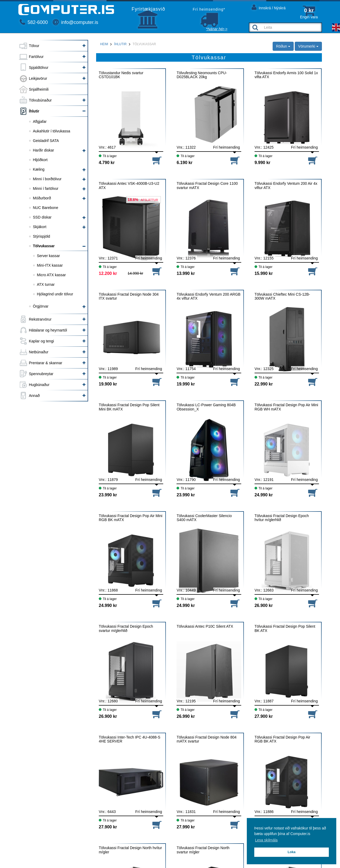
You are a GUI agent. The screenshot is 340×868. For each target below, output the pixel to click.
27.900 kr (264, 716)
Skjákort (40, 227)
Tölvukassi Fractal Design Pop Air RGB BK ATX (282, 739)
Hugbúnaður (39, 385)
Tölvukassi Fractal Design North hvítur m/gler (130, 850)
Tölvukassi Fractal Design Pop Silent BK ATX (285, 628)
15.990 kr (264, 273)
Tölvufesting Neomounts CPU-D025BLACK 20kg (202, 75)
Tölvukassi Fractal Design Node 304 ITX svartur (129, 296)
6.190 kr (185, 163)
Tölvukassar (44, 246)
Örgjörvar (41, 306)
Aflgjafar (40, 121)
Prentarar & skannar (46, 363)
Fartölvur (36, 57)
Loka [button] (291, 852)
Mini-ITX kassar (50, 265)
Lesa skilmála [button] (266, 840)
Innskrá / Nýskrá (269, 7)
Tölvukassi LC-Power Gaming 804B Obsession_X (206, 407)
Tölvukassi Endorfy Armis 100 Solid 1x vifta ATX (286, 75)
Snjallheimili (39, 89)
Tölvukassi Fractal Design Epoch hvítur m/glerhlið (282, 518)
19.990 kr (186, 384)
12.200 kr (108, 273)
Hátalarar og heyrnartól (48, 330)
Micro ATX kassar (52, 275)
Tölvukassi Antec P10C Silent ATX (205, 626)
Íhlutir (34, 111)
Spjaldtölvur (39, 68)
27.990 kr (186, 827)
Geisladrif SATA (46, 141)
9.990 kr (263, 163)
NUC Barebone (46, 208)
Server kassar (48, 256)
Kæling (39, 169)
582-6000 (34, 22)
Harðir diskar (44, 150)
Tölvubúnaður (40, 100)
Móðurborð (42, 198)
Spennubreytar (41, 374)
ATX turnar (46, 284)
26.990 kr (186, 716)
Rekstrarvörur (40, 319)
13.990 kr (186, 273)
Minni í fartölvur (46, 188)
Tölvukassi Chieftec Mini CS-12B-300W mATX (282, 296)
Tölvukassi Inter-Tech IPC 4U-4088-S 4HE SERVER (130, 739)
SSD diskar (42, 217)
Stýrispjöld (42, 236)
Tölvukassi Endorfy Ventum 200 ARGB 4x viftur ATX (208, 296)
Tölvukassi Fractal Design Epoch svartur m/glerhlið (126, 628)
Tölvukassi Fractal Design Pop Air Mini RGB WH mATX (286, 407)
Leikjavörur (38, 78)
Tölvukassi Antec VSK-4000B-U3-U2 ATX (129, 186)
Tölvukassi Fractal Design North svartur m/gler (203, 850)
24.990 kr (264, 495)
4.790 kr (107, 163)
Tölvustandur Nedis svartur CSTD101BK (121, 75)
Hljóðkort (40, 160)
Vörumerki (308, 46)
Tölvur (34, 46)
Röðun (283, 46)
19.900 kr (108, 384)
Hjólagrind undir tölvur (55, 294)
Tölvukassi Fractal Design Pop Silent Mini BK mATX (129, 407)
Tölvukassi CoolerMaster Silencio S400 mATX (204, 518)
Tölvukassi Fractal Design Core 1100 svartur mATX (207, 186)
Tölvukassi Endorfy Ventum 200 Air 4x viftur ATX (286, 186)
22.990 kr (264, 384)
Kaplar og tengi (42, 341)
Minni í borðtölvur (47, 179)
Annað (34, 396)
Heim (104, 44)
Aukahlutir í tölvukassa (52, 131)
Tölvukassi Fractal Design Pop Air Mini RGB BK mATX (131, 518)
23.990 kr (108, 495)
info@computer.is (75, 22)
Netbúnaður (39, 352)
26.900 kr (264, 605)
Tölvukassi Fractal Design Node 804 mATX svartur (206, 739)
